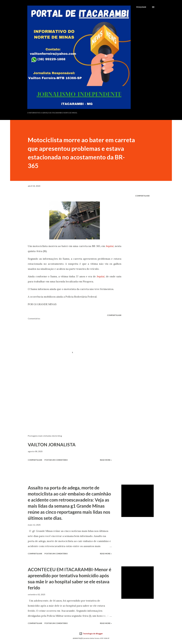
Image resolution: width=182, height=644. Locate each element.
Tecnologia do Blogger (91, 634)
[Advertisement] (71, 403)
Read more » (106, 460)
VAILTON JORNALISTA (52, 445)
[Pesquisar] (141, 7)
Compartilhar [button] (142, 196)
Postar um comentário (56, 460)
